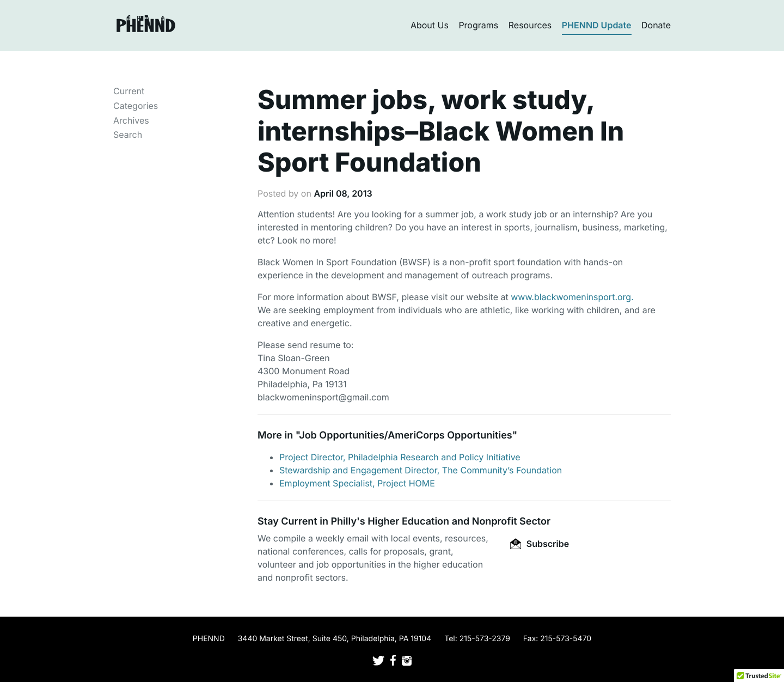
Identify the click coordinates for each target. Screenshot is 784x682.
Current (129, 91)
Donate (656, 25)
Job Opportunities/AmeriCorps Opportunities (405, 436)
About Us (430, 25)
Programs (478, 25)
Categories (136, 106)
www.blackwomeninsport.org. (572, 297)
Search (128, 135)
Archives (131, 120)
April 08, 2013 (343, 193)
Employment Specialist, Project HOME (357, 483)
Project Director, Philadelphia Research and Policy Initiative (400, 457)
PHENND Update (597, 25)
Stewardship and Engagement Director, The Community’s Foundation (421, 470)
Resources (530, 25)
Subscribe (540, 544)
